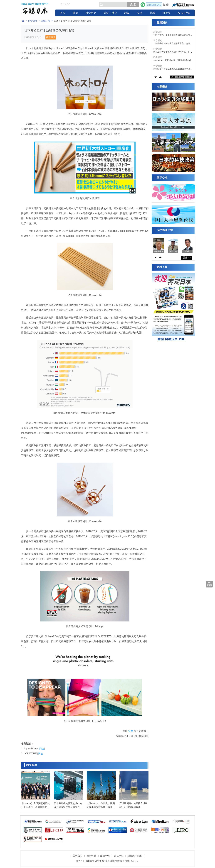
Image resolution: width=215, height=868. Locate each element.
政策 (76, 13)
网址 (42, 749)
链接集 (167, 13)
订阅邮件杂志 (154, 5)
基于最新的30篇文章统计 (182, 77)
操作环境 (91, 856)
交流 (140, 13)
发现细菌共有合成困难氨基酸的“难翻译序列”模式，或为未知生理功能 (173, 69)
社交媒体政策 (135, 856)
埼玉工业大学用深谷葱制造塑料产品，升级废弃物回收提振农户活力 (173, 52)
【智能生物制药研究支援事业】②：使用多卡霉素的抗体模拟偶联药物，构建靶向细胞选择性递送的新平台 (173, 44)
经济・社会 (110, 13)
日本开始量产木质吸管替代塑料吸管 (73, 21)
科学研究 (91, 13)
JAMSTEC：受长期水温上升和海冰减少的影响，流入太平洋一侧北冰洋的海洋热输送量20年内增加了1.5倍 (173, 60)
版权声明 (105, 856)
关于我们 (65, 4)
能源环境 (46, 21)
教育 (127, 13)
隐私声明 (119, 856)
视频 (153, 13)
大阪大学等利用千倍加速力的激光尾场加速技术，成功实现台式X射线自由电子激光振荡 (173, 35)
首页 (63, 13)
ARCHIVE (184, 13)
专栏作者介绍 (165, 230)
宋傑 (131, 731)
